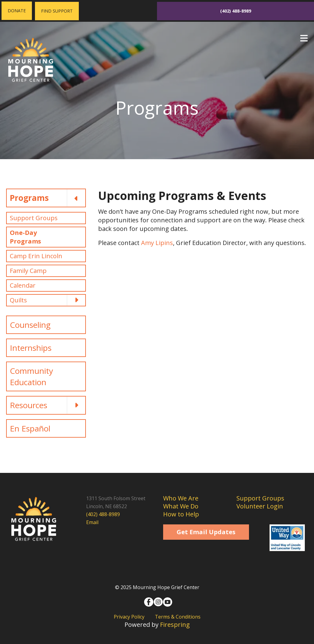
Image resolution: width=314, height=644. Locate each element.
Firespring (175, 625)
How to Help (181, 514)
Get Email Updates (206, 532)
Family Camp (28, 271)
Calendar (23, 285)
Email (92, 522)
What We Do (181, 506)
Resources (48, 405)
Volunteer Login (260, 506)
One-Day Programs (25, 237)
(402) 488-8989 (236, 11)
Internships (31, 348)
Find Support (57, 11)
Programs (48, 198)
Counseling (30, 325)
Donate (17, 11)
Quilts (48, 300)
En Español (30, 428)
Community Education (31, 376)
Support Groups (34, 218)
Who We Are (181, 498)
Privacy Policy (129, 617)
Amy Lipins (157, 243)
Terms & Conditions (178, 617)
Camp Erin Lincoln (36, 256)
